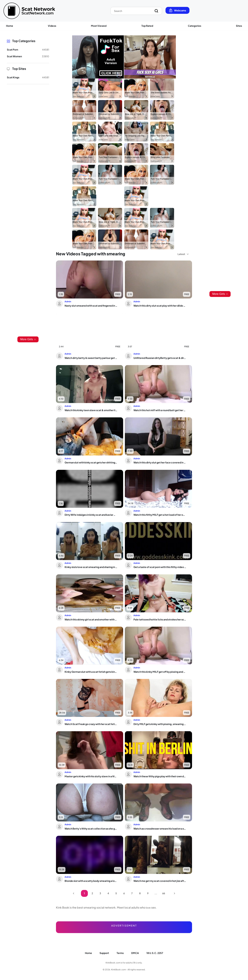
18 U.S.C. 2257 (155, 953)
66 (164, 893)
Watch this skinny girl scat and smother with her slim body (91, 619)
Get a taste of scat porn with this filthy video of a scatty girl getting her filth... (160, 567)
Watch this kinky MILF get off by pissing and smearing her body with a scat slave (160, 672)
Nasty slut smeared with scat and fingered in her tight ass (91, 306)
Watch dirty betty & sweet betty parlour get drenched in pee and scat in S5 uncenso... (91, 358)
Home (10, 26)
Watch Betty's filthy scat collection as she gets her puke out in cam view (91, 829)
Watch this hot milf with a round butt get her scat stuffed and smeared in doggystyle (160, 410)
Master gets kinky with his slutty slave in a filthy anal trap (91, 776)
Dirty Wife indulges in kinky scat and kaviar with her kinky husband (91, 515)
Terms (120, 953)
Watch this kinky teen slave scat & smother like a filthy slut (91, 410)
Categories (195, 26)
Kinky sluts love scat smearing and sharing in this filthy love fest (91, 567)
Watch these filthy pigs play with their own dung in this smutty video (160, 776)
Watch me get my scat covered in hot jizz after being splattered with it (160, 881)
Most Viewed (99, 26)
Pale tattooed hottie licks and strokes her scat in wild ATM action (160, 619)
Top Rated (147, 26)
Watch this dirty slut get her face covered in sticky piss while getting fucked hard (160, 462)
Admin (68, 302)
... (156, 893)
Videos (52, 26)
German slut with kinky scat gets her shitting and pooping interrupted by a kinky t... (91, 462)
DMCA (135, 953)
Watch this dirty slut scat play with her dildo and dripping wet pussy (160, 306)
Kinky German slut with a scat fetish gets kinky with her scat (91, 672)
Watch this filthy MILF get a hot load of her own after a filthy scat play (160, 515)
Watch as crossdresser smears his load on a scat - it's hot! (160, 829)
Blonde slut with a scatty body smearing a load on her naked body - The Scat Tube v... (91, 881)
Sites (239, 26)
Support (104, 953)
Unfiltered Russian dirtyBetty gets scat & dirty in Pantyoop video (160, 358)
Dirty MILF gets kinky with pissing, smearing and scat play (160, 724)
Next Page (174, 893)
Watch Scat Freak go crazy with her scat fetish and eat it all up (91, 724)
